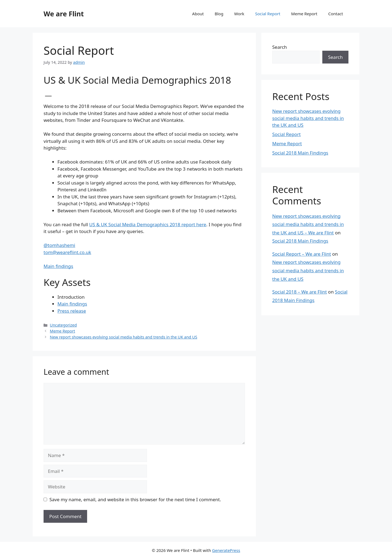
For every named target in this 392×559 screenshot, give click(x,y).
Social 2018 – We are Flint (300, 292)
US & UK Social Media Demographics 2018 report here (148, 224)
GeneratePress (226, 550)
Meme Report (304, 14)
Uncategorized (63, 325)
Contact (336, 14)
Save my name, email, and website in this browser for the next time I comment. (135, 499)
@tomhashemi (59, 245)
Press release (72, 311)
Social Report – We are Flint (302, 254)
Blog (219, 14)
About (198, 14)
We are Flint (64, 14)
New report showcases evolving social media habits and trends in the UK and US (123, 337)
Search (280, 47)
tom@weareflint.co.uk (67, 252)
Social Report (268, 14)
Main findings (58, 266)
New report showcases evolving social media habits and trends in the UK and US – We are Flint (308, 224)
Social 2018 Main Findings (300, 153)
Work (239, 14)
